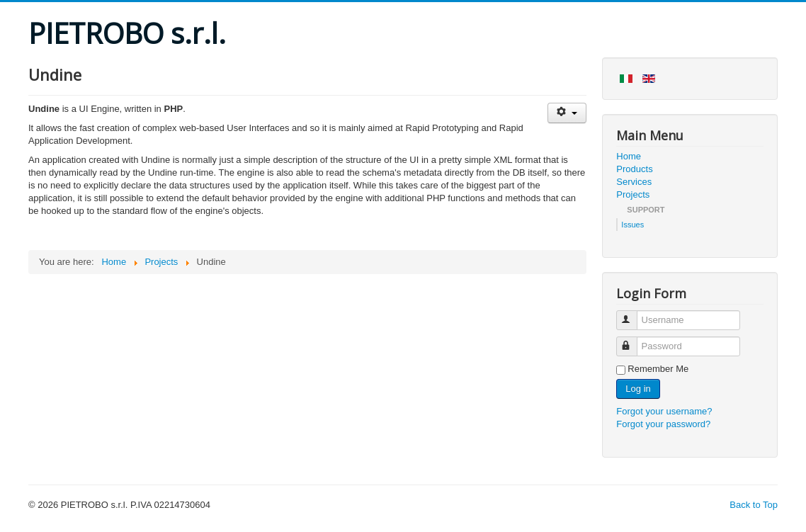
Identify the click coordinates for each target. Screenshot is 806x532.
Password (634, 340)
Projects (633, 194)
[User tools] (567, 113)
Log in (638, 389)
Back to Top (754, 505)
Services (634, 182)
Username (634, 314)
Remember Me (658, 369)
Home (629, 156)
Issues (632, 225)
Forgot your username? (664, 411)
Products (634, 169)
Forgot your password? (663, 424)
